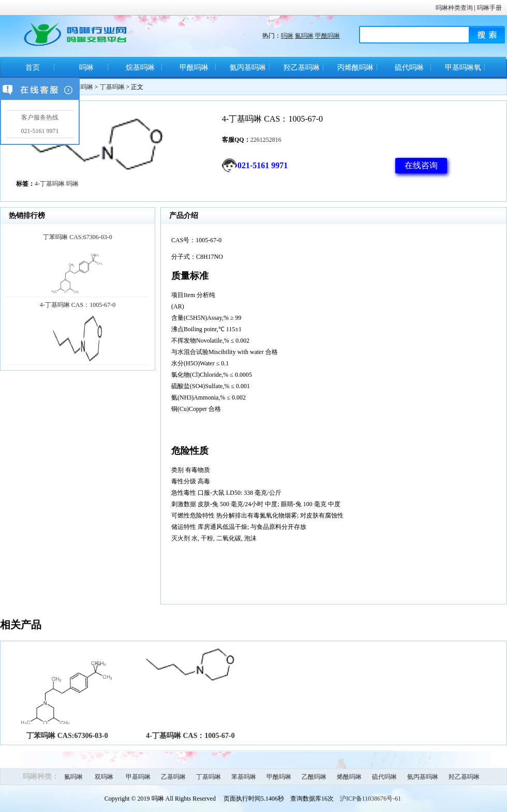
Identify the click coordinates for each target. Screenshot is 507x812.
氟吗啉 (304, 36)
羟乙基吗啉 (302, 68)
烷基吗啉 (140, 68)
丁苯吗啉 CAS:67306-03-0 (67, 736)
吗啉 (287, 36)
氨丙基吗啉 (248, 68)
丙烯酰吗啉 (355, 68)
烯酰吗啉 (349, 777)
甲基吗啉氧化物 (463, 71)
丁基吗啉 (112, 87)
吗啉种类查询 (454, 8)
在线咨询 (421, 165)
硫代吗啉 (409, 68)
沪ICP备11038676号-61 (370, 799)
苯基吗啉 (244, 777)
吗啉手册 (489, 8)
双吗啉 (104, 777)
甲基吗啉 (138, 777)
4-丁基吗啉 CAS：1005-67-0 (190, 736)
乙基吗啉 (173, 777)
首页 (33, 68)
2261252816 (266, 140)
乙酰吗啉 (314, 777)
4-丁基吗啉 (50, 184)
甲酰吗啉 (327, 36)
